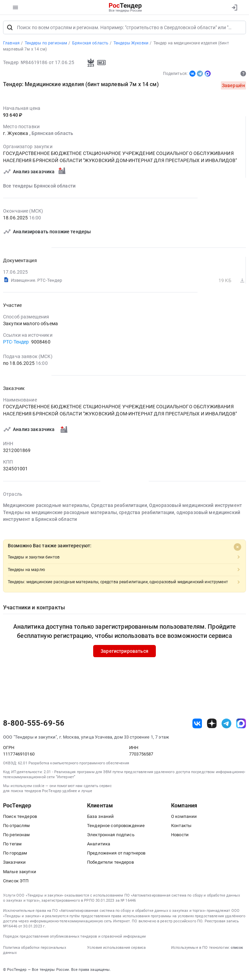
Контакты (181, 826)
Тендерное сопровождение (116, 826)
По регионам (17, 835)
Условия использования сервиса (116, 948)
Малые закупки (20, 872)
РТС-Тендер (16, 342)
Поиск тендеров (20, 816)
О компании (184, 816)
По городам (15, 853)
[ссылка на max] (241, 724)
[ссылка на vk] (197, 724)
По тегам (12, 844)
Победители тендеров (110, 863)
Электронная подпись (111, 835)
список (237, 948)
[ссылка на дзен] (212, 724)
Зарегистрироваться (124, 651)
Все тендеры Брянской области (39, 186)
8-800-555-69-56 (34, 724)
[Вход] (234, 7)
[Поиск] (10, 28)
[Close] (237, 547)
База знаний (101, 816)
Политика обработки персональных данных (35, 950)
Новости (180, 835)
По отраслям (17, 826)
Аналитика (99, 844)
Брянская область (52, 134)
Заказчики (14, 863)
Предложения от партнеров (116, 853)
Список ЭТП (16, 881)
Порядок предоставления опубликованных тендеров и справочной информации (74, 937)
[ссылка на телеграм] (226, 724)
